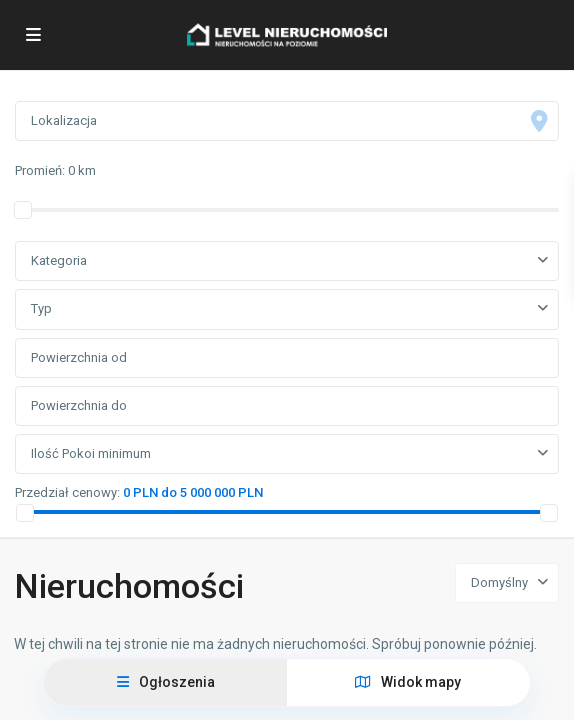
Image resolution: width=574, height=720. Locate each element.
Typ (41, 308)
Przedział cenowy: (67, 492)
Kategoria (59, 260)
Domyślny (499, 582)
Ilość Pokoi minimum (91, 453)
